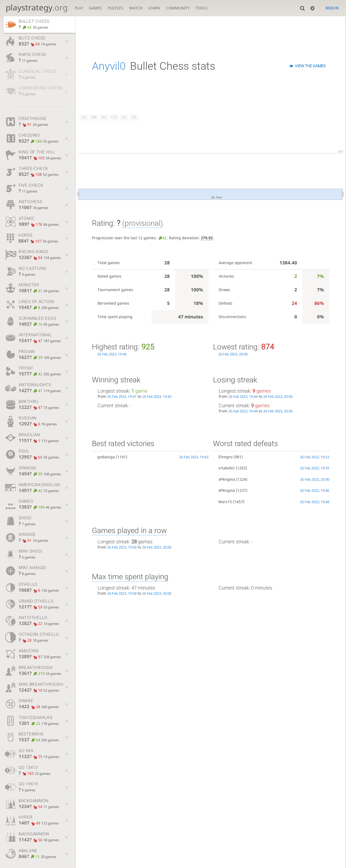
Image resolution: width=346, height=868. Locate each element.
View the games (310, 66)
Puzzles (116, 8)
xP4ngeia (227, 479)
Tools (202, 8)
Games (95, 8)
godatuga (106, 457)
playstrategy (37, 7)
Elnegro (225, 457)
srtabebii (227, 468)
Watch (136, 8)
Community (178, 8)
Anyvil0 (109, 66)
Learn (154, 8)
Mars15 (225, 502)
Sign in (332, 8)
